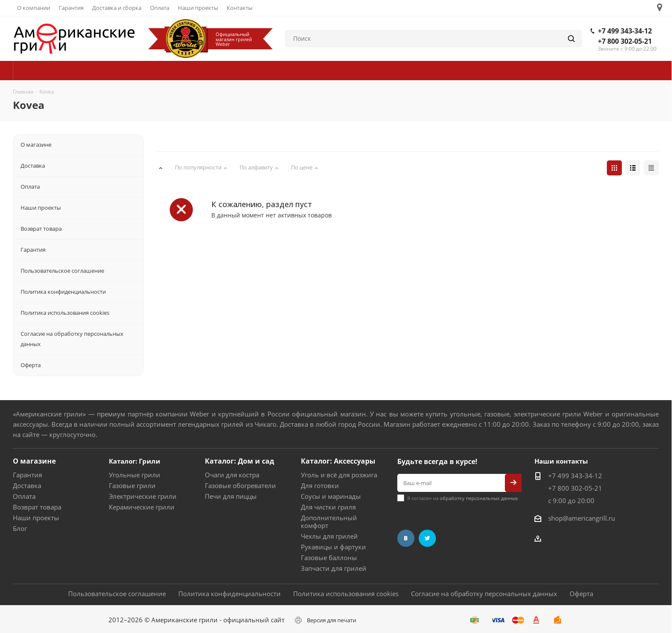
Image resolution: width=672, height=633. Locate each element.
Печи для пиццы (231, 496)
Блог (20, 528)
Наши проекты (36, 518)
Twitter (427, 538)
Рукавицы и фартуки (333, 547)
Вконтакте (406, 538)
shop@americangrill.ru (582, 518)
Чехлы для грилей (329, 536)
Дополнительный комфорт (329, 521)
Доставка (27, 485)
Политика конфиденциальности (229, 594)
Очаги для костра (232, 475)
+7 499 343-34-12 (625, 31)
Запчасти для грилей (334, 568)
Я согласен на (463, 498)
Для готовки (320, 485)
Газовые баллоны (329, 558)
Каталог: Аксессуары (338, 461)
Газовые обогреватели (240, 485)
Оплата (24, 496)
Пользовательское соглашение (117, 594)
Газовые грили (132, 485)
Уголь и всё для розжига (339, 475)
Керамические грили (142, 507)
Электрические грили (143, 496)
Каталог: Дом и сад (240, 461)
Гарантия (27, 475)
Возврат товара (37, 507)
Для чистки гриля (328, 507)
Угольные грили (135, 475)
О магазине (34, 461)
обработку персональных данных (479, 498)
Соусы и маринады (331, 496)
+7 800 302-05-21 (625, 41)
